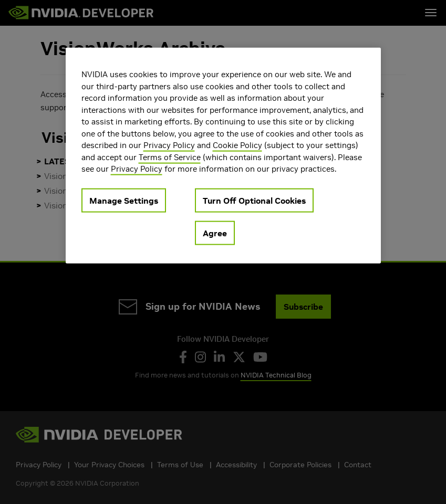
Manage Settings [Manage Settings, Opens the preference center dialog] (124, 200)
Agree (215, 233)
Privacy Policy (169, 145)
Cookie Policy (237, 145)
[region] (223, 156)
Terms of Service (170, 157)
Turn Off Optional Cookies (254, 200)
